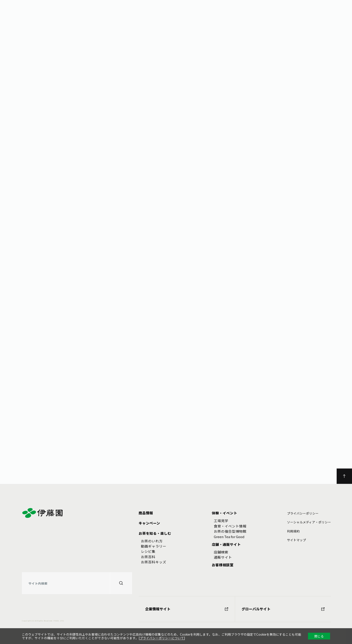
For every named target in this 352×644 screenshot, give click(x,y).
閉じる (319, 636)
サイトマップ (296, 540)
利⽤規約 (293, 531)
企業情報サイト (187, 609)
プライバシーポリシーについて (162, 638)
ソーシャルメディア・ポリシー (309, 522)
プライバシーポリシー (303, 513)
